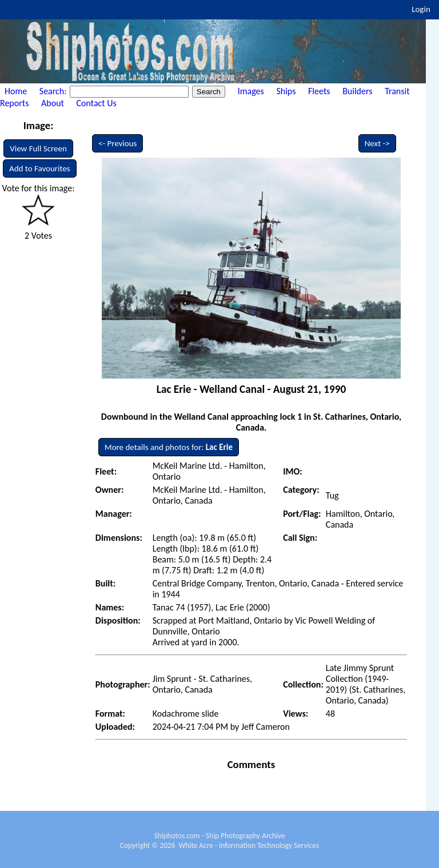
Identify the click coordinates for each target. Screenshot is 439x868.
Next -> (377, 143)
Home (16, 91)
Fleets (319, 91)
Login (421, 9)
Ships (286, 91)
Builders (357, 91)
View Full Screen (38, 148)
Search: (54, 91)
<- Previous (118, 143)
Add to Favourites (40, 168)
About (53, 103)
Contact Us (97, 103)
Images (251, 91)
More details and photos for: (169, 447)
